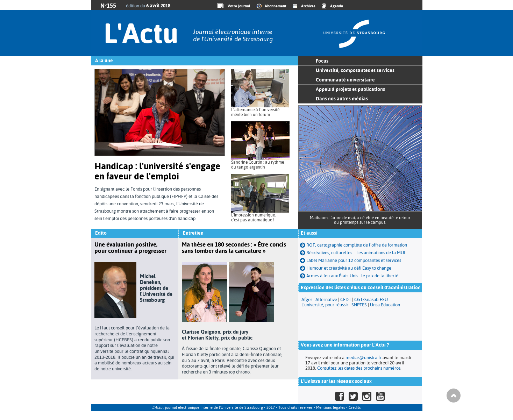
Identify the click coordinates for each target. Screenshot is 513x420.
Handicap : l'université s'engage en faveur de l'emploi (157, 171)
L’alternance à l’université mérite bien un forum (255, 112)
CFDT (346, 300)
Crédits (355, 408)
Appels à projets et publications (350, 89)
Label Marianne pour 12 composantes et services (351, 260)
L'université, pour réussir (325, 305)
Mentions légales (331, 408)
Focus (322, 61)
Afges (307, 300)
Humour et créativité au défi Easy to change (346, 268)
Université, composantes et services (355, 70)
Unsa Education (385, 305)
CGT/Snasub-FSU (371, 300)
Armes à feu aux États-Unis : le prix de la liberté (349, 276)
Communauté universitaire (345, 80)
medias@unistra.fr (364, 358)
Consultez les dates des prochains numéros (359, 368)
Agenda (337, 6)
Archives (308, 6)
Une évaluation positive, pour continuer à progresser (130, 248)
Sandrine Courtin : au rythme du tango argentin (258, 165)
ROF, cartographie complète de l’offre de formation (354, 245)
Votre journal (238, 6)
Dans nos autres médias (342, 99)
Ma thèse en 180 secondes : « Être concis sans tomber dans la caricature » (234, 248)
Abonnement (276, 6)
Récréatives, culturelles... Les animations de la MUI (353, 253)
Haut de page (454, 396)
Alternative (326, 300)
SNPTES (359, 305)
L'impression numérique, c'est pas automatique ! (253, 218)
